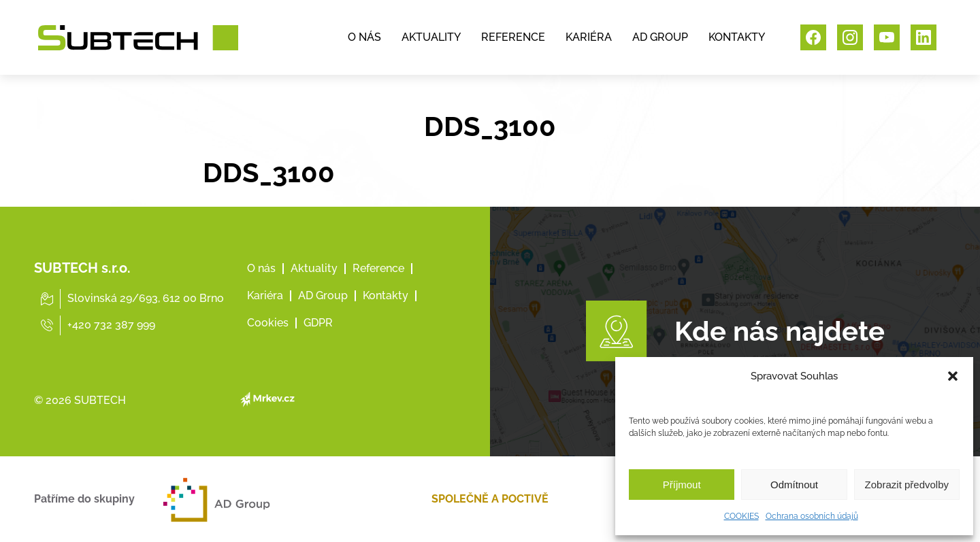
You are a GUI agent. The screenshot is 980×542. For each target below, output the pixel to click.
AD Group (323, 295)
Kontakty (386, 295)
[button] (953, 376)
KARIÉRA (589, 37)
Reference (378, 268)
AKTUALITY (431, 37)
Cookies (268, 323)
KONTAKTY (737, 37)
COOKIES (741, 516)
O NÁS (364, 37)
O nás (261, 268)
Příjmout (682, 485)
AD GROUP (660, 37)
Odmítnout (794, 485)
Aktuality (314, 268)
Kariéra (265, 295)
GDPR (318, 323)
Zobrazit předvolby (907, 485)
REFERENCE (513, 37)
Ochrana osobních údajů (812, 516)
